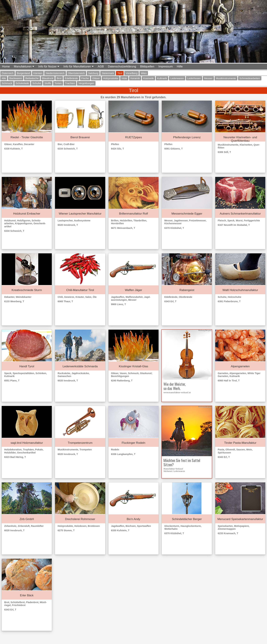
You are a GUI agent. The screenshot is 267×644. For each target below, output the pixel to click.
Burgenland (23, 73)
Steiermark (108, 73)
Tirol (120, 73)
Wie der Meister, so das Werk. (175, 386)
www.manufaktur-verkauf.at (177, 392)
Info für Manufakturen (78, 66)
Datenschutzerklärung (122, 66)
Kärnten (38, 73)
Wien (144, 73)
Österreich (8, 73)
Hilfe (180, 66)
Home (6, 66)
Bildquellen (147, 66)
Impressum (166, 66)
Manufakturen (24, 66)
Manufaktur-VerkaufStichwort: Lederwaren (174, 470)
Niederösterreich (55, 73)
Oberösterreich (76, 73)
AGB (101, 66)
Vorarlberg (132, 73)
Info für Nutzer (49, 66)
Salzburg (93, 73)
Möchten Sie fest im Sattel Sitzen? (182, 462)
